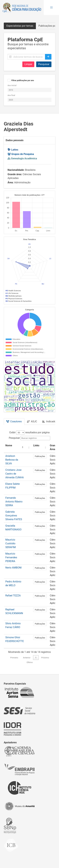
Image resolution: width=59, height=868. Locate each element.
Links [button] (36, 445)
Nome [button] (9, 445)
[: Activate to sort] (28, 447)
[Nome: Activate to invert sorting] (15, 447)
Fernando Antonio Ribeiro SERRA (14, 502)
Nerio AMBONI (13, 568)
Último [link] (30, 662)
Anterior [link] (27, 658)
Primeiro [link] (14, 658)
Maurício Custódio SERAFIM (11, 543)
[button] (51, 8)
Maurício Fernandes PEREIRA (11, 557)
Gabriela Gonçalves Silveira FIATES (14, 516)
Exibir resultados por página (29, 432)
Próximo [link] (45, 658)
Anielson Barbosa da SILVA (12, 460)
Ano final (11, 95)
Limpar (28, 64)
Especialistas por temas (20, 26)
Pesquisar (44, 64)
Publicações (40, 456)
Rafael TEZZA (13, 596)
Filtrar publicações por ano (23, 80)
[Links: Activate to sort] (40, 447)
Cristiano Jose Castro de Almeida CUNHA (15, 474)
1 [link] (36, 658)
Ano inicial (12, 85)
